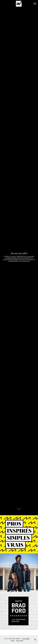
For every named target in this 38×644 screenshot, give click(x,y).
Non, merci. (20, 640)
